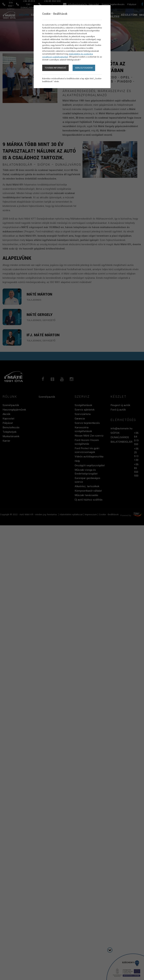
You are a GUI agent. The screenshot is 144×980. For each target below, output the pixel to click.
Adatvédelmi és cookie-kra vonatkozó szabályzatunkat (68, 59)
